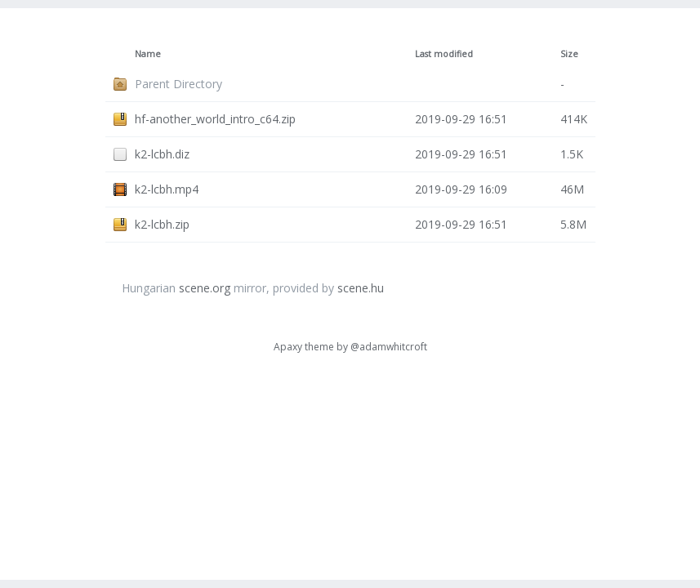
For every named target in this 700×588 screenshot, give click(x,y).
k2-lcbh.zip (162, 224)
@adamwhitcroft (389, 347)
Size (569, 54)
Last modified (444, 54)
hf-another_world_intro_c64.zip (215, 119)
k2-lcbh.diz (162, 154)
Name (148, 54)
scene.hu (361, 288)
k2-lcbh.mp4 (167, 189)
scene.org (205, 288)
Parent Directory (178, 84)
